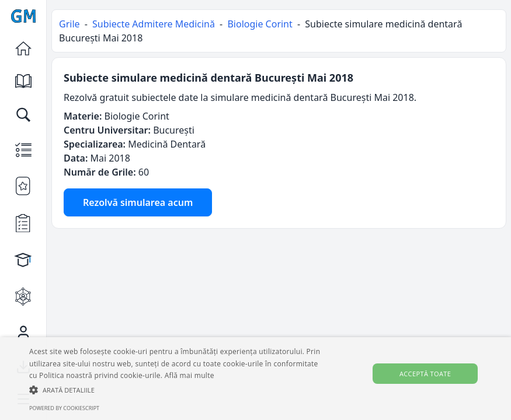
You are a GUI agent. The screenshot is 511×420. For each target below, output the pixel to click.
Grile (69, 24)
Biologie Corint (260, 24)
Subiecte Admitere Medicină (154, 24)
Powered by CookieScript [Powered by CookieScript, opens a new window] (64, 408)
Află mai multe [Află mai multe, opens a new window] (190, 375)
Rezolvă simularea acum (138, 202)
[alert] (255, 379)
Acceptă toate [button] (425, 374)
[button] (176, 390)
